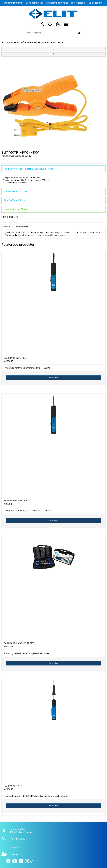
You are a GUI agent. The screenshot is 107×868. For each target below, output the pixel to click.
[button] (53, 49)
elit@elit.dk (15, 847)
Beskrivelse (8, 227)
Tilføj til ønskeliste (10, 217)
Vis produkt (53, 378)
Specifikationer (21, 227)
